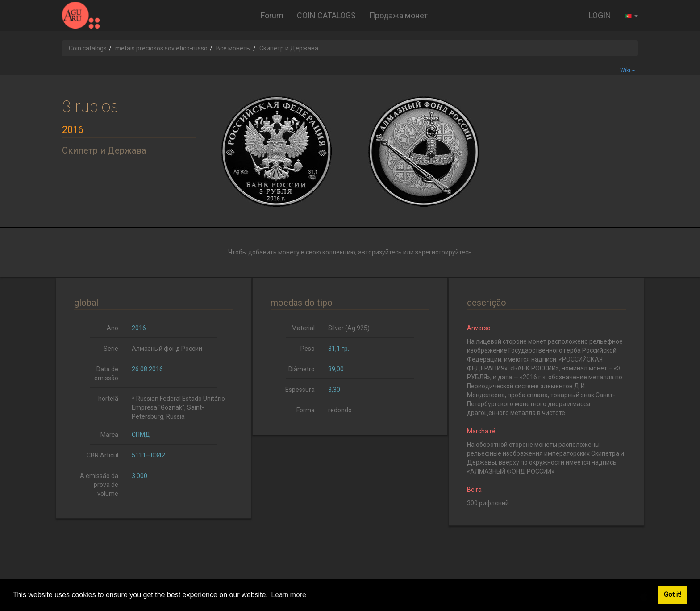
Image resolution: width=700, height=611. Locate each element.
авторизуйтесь (380, 252)
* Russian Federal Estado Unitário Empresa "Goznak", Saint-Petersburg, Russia (178, 407)
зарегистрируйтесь (444, 252)
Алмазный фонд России (167, 349)
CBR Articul (102, 455)
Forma (306, 410)
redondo (340, 410)
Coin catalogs (88, 48)
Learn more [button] (289, 595)
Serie (111, 349)
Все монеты (233, 48)
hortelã (108, 399)
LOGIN (600, 15)
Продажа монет (398, 15)
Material (303, 328)
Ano (112, 328)
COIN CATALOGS (326, 15)
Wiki (628, 70)
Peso (308, 349)
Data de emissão (106, 374)
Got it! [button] (673, 595)
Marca (109, 435)
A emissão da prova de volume (99, 485)
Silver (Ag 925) (349, 328)
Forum (272, 15)
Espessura (300, 390)
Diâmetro (302, 369)
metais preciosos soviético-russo (161, 48)
